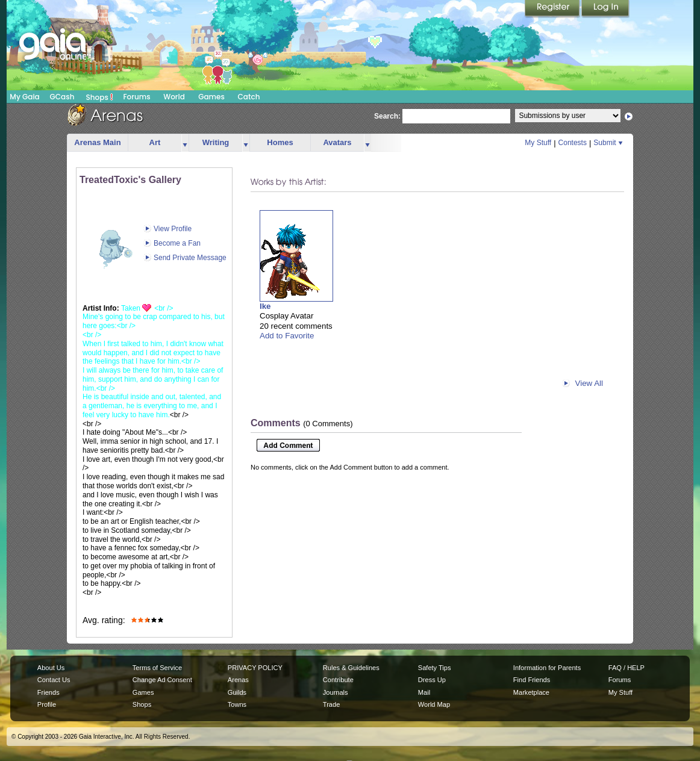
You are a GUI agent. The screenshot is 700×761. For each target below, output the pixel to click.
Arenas (238, 680)
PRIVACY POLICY (255, 668)
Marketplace (531, 692)
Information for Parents (547, 668)
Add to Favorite (287, 336)
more (185, 143)
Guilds (237, 692)
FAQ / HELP (627, 668)
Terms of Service (157, 668)
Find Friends (532, 680)
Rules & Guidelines (351, 668)
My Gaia (24, 97)
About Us (51, 668)
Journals (336, 692)
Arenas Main (97, 142)
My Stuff (538, 143)
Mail (424, 692)
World (174, 97)
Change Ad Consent (162, 680)
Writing (216, 142)
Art (155, 142)
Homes (280, 142)
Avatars (337, 142)
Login (605, 9)
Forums (136, 97)
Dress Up (432, 680)
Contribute (338, 680)
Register (553, 9)
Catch (249, 97)
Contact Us (54, 680)
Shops (100, 97)
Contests (573, 143)
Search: (387, 116)
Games (211, 97)
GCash (62, 97)
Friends (48, 692)
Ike (265, 306)
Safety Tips (435, 668)
